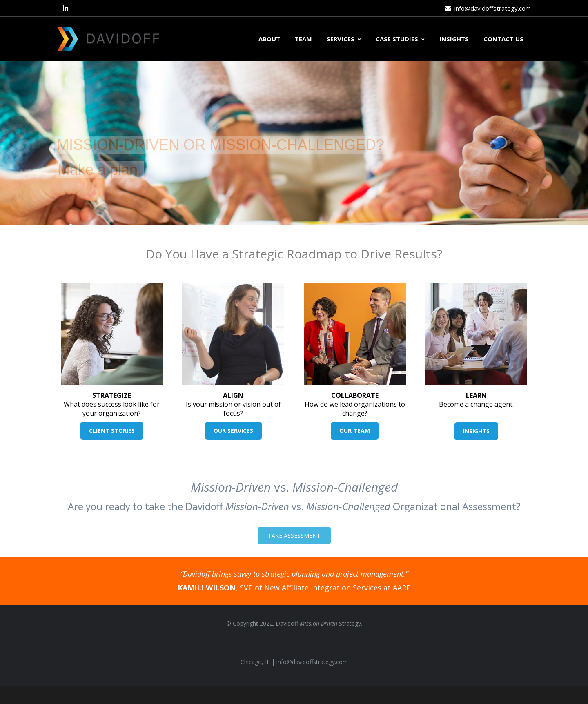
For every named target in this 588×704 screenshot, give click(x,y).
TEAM (303, 39)
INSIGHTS (454, 39)
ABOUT (269, 39)
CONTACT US (503, 39)
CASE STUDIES (400, 39)
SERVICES (344, 39)
